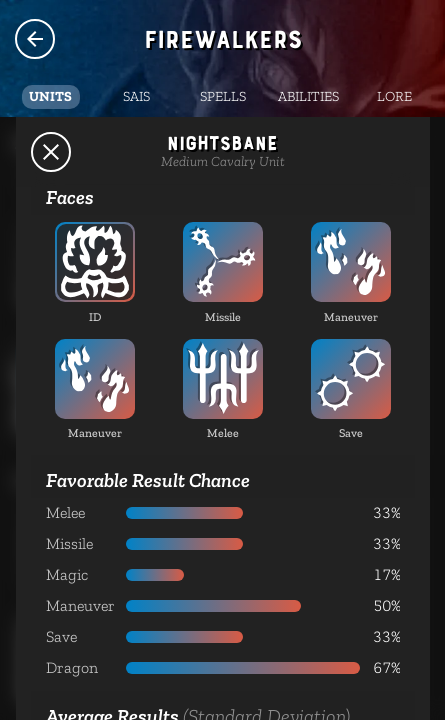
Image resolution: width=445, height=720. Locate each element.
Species (35, 39)
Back (51, 152)
